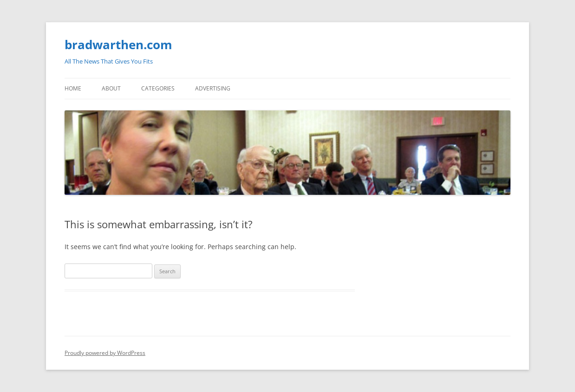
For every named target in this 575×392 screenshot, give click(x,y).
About (111, 88)
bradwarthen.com (118, 45)
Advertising (213, 88)
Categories (158, 88)
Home (73, 88)
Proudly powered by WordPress (105, 353)
